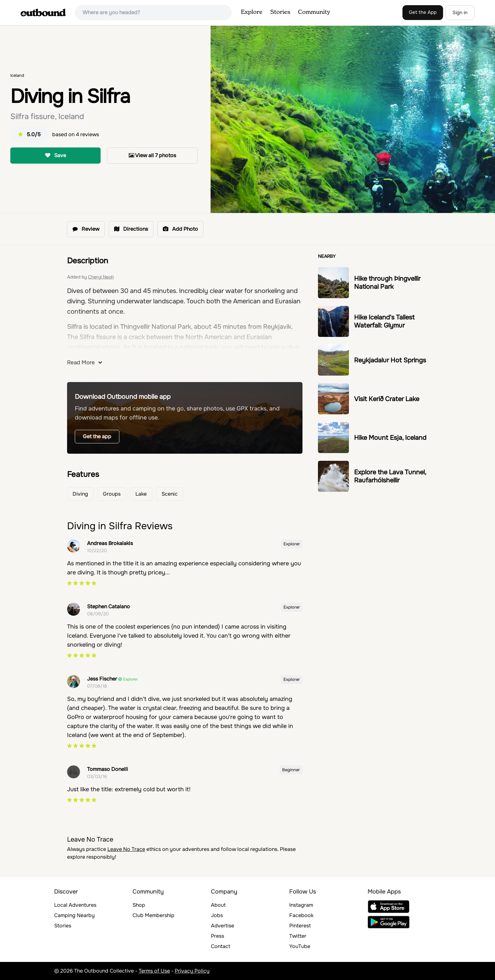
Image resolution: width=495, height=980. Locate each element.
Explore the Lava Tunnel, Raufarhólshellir (390, 476)
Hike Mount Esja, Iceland (390, 438)
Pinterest (300, 926)
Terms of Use (154, 971)
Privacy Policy (192, 971)
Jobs (217, 915)
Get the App (423, 12)
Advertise (223, 926)
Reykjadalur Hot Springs (390, 360)
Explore (252, 12)
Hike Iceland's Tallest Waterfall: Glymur (384, 321)
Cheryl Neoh (101, 277)
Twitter (298, 936)
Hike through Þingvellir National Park (387, 283)
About (218, 905)
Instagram (301, 905)
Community (314, 12)
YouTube (300, 946)
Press (218, 936)
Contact (221, 946)
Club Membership (153, 915)
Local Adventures (75, 905)
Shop (139, 905)
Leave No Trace (126, 849)
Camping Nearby (74, 915)
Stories (280, 12)
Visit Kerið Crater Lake (387, 399)
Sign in (460, 13)
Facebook (301, 915)
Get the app (97, 436)
